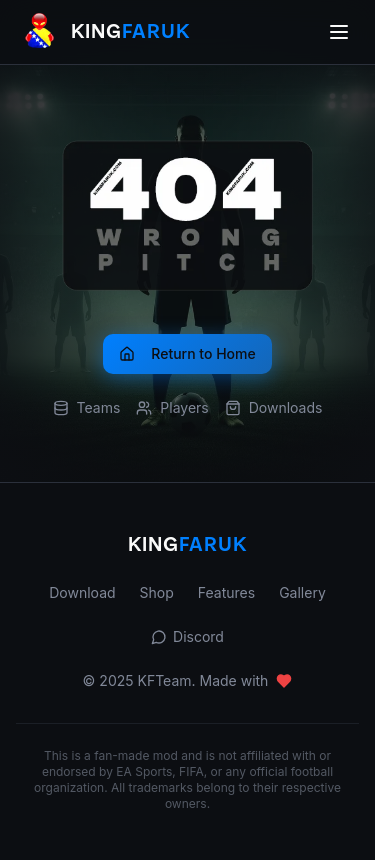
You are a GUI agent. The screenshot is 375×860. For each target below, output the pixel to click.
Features (226, 592)
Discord (187, 636)
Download (82, 592)
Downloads (274, 407)
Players (172, 407)
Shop (157, 592)
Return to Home (187, 353)
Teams (87, 407)
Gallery (302, 592)
